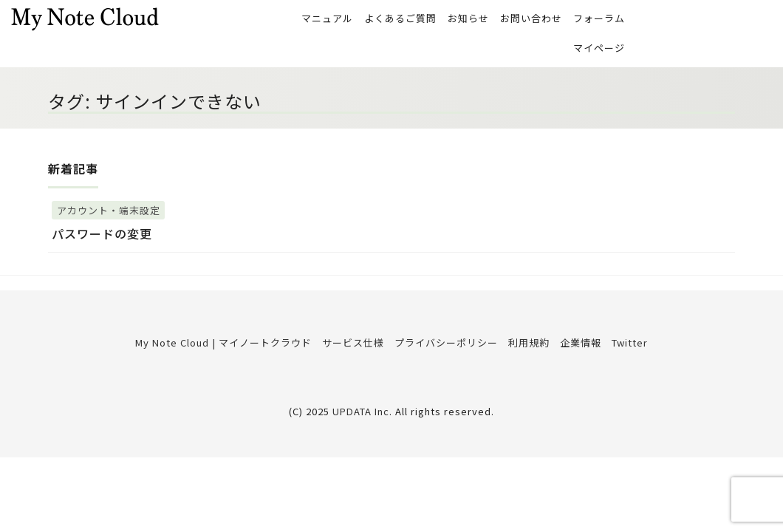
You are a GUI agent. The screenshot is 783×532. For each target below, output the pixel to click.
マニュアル (327, 19)
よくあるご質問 (400, 19)
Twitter (630, 345)
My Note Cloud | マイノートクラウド (223, 345)
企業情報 (581, 345)
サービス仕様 (353, 345)
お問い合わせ (531, 19)
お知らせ (468, 19)
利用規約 (529, 345)
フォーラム (599, 19)
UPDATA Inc (361, 414)
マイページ (599, 50)
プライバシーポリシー (446, 345)
